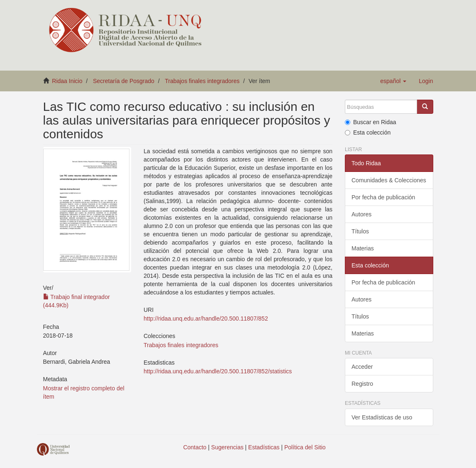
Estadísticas (264, 447)
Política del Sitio (305, 447)
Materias (363, 248)
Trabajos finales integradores (202, 81)
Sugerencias (227, 447)
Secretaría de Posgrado (124, 81)
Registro (362, 384)
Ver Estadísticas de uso (382, 417)
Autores (361, 214)
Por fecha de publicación (383, 197)
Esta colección (368, 132)
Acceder (362, 367)
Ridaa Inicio (67, 81)
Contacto (195, 447)
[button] (393, 81)
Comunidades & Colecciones (389, 180)
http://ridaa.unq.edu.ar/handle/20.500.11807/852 (206, 319)
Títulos (360, 231)
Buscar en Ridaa (371, 122)
